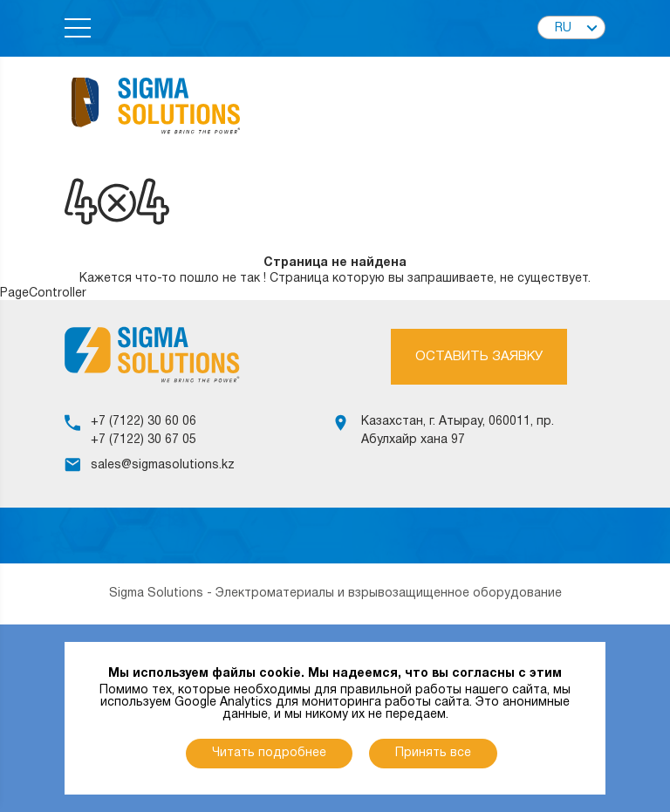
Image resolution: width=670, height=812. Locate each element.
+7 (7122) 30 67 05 (144, 440)
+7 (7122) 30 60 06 (144, 422)
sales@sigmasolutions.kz (163, 465)
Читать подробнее (269, 753)
